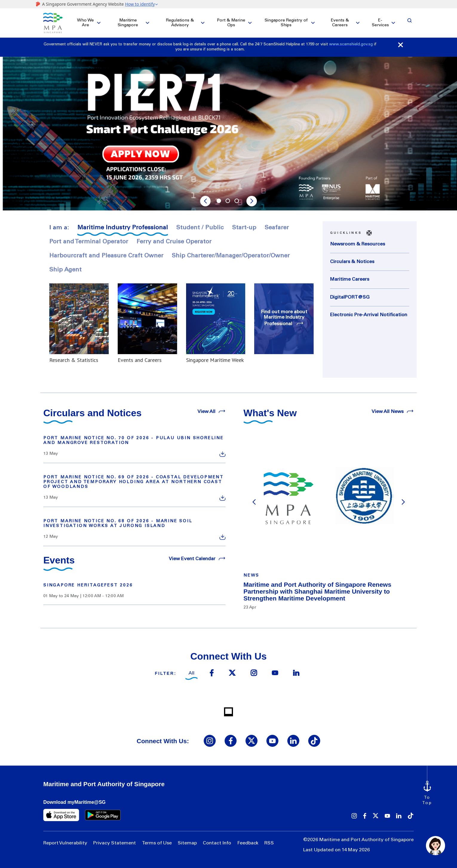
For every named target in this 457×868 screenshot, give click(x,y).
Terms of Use (157, 843)
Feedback (248, 843)
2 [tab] (228, 202)
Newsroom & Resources (358, 244)
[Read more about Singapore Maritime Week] (216, 323)
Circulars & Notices (352, 262)
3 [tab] (237, 202)
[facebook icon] (211, 673)
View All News (393, 411)
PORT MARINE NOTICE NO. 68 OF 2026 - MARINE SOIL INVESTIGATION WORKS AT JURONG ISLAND (118, 524)
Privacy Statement (115, 843)
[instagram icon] (254, 673)
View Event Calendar (197, 558)
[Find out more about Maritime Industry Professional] (284, 319)
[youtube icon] (275, 673)
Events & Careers (340, 23)
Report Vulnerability (65, 843)
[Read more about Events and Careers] (147, 323)
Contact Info (217, 843)
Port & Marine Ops (231, 23)
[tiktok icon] (314, 741)
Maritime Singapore (128, 23)
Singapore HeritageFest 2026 (88, 586)
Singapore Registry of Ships (286, 23)
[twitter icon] (232, 673)
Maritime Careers (350, 279)
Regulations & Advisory (180, 23)
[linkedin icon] (296, 673)
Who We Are (85, 23)
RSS (269, 843)
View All (211, 411)
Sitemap (187, 843)
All (191, 673)
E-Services (380, 23)
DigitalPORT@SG (350, 297)
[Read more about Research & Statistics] (79, 323)
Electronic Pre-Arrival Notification (369, 315)
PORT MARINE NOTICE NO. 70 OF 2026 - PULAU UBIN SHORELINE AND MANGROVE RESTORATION (134, 441)
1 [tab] (220, 202)
